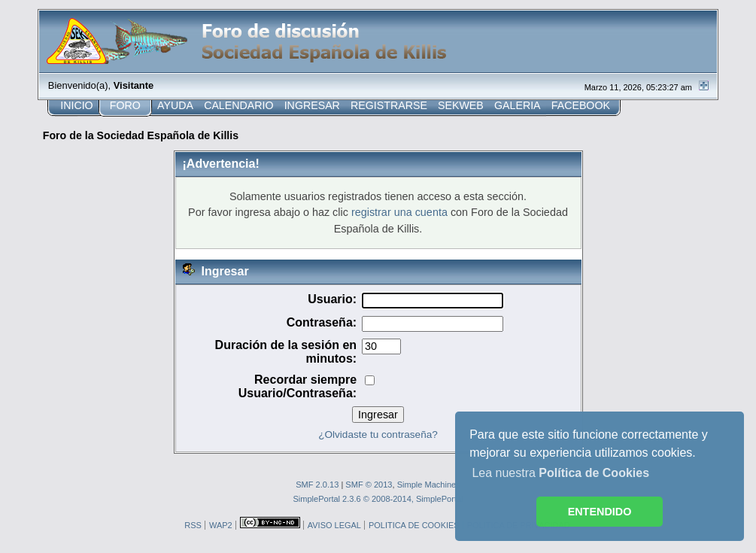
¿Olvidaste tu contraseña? (378, 434)
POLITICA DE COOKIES (414, 525)
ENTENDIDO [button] (600, 512)
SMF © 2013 (369, 485)
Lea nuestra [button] (560, 473)
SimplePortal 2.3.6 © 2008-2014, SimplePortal (378, 499)
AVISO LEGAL (334, 525)
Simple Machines (429, 485)
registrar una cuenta (399, 212)
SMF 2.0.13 (317, 485)
